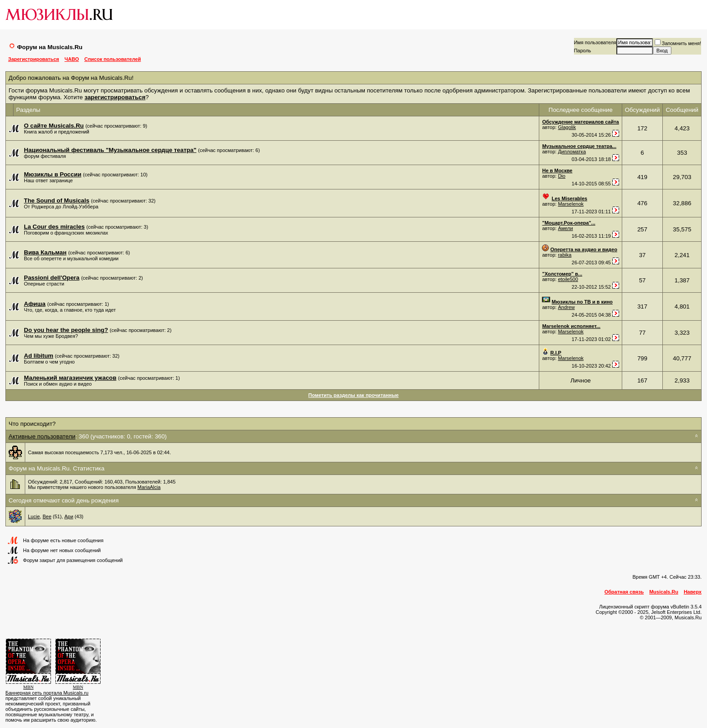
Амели (565, 228)
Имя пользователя (595, 42)
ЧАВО (72, 59)
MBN (29, 687)
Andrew (566, 307)
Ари (69, 516)
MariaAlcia (149, 487)
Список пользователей (112, 59)
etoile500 (568, 279)
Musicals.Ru (664, 592)
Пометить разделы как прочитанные (353, 395)
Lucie (34, 516)
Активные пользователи (42, 436)
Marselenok (571, 204)
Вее (47, 516)
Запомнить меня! (678, 43)
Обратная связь (624, 592)
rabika (565, 255)
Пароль (583, 51)
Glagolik (567, 127)
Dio (562, 176)
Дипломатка (572, 152)
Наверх (693, 592)
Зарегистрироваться (34, 59)
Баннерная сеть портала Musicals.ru (47, 693)
